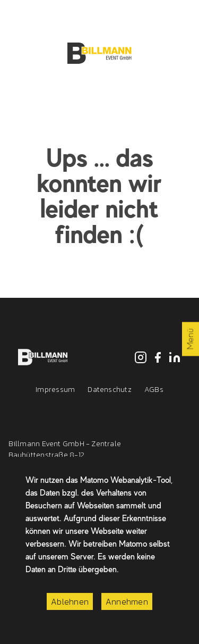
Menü (191, 339)
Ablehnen (70, 601)
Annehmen (127, 601)
